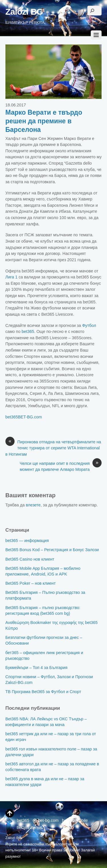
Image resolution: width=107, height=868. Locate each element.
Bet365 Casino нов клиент (30, 559)
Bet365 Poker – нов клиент (31, 583)
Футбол (89, 325)
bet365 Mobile (75, 820)
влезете (33, 505)
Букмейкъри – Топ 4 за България (37, 668)
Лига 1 (11, 277)
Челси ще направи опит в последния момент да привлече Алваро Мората (61, 466)
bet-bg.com (46, 820)
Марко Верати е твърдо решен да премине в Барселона (44, 121)
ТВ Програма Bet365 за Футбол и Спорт (43, 692)
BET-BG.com (30, 417)
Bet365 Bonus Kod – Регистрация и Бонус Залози (52, 550)
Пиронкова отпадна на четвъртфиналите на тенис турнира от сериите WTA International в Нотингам (53, 448)
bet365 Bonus (30, 828)
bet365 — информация (27, 541)
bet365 (28, 331)
